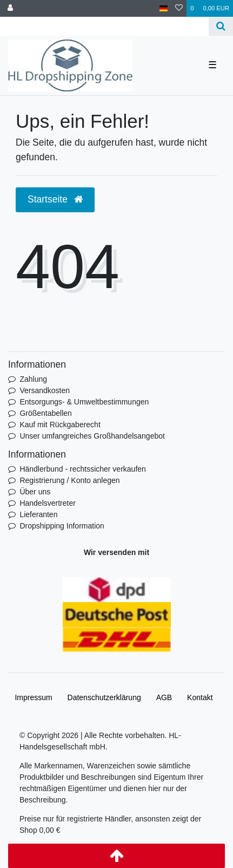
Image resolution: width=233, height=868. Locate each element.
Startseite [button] (55, 199)
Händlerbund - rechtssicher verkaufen (82, 469)
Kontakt (200, 697)
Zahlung (33, 379)
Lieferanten (38, 514)
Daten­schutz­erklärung (104, 697)
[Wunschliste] (179, 8)
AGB (164, 697)
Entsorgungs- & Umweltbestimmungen (84, 402)
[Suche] (221, 26)
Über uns (35, 492)
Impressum (33, 697)
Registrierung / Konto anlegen (69, 480)
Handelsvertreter (48, 503)
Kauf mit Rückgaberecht (60, 425)
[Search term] (104, 26)
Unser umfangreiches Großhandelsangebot (92, 436)
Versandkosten (45, 390)
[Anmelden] (10, 8)
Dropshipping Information (62, 526)
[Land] (164, 8)
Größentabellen (46, 413)
